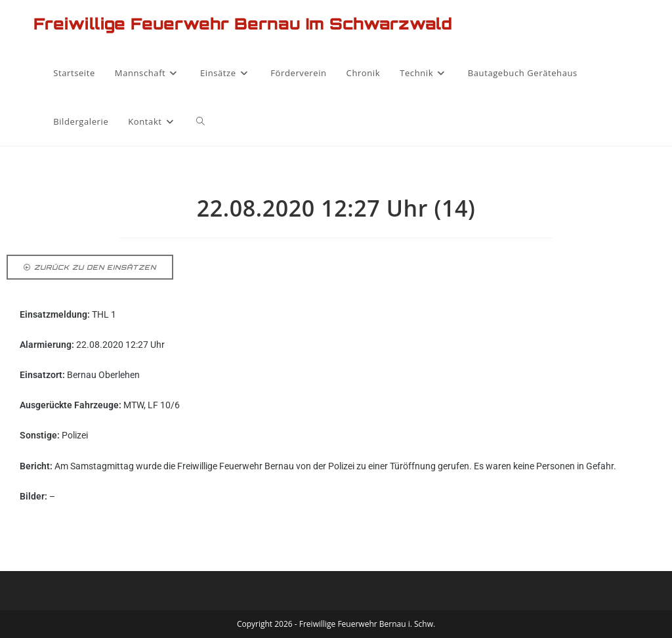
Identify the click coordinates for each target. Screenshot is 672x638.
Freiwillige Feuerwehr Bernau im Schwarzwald (243, 24)
